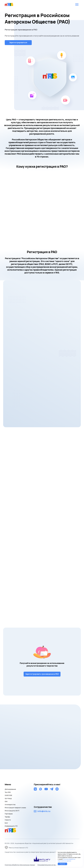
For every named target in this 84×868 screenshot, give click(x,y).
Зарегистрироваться (19, 43)
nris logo (9, 4)
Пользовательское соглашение (49, 865)
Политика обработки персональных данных (20, 865)
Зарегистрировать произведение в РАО (42, 674)
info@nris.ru (44, 811)
